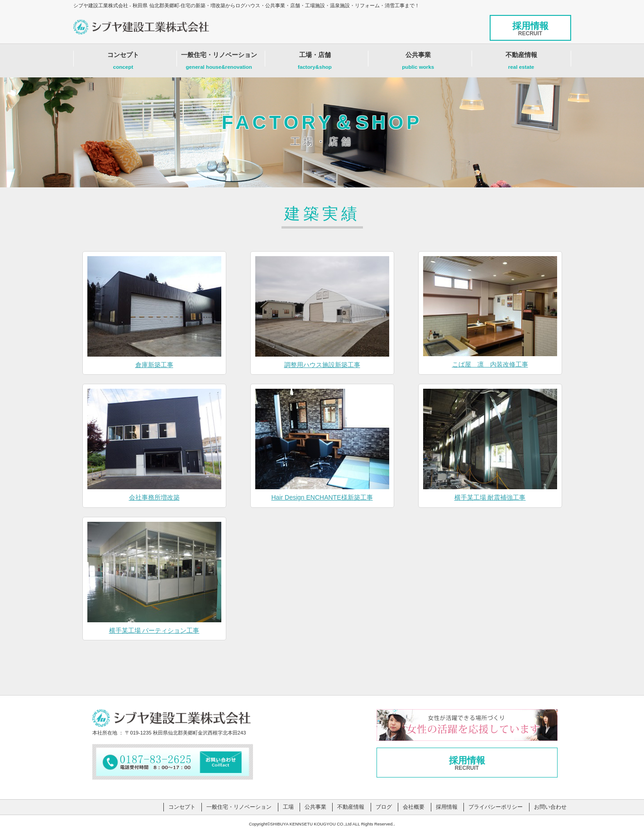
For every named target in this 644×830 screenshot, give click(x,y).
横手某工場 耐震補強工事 (490, 497)
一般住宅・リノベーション (219, 63)
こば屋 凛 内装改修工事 (490, 364)
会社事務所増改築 (154, 497)
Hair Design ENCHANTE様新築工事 (322, 497)
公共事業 (418, 63)
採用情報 (530, 29)
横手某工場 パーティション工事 (154, 630)
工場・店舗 (315, 63)
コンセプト (123, 63)
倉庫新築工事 (154, 365)
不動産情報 (521, 63)
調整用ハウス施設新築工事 (322, 365)
